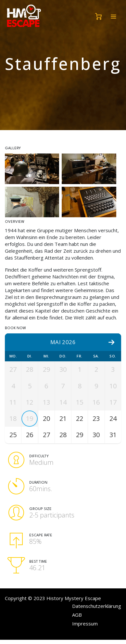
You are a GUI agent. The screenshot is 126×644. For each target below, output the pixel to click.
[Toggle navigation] (113, 17)
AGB (77, 618)
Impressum (85, 626)
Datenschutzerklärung (97, 609)
